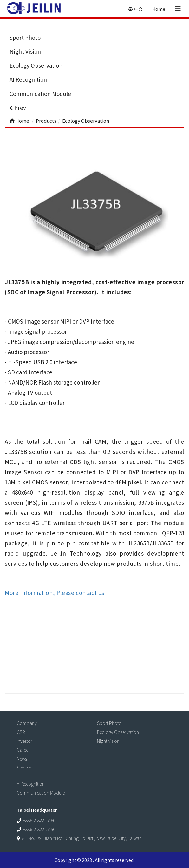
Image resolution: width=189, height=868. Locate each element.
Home (159, 9)
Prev (18, 108)
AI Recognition (28, 79)
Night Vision (25, 51)
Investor (25, 741)
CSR (21, 732)
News (22, 759)
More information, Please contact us (55, 593)
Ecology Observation (36, 65)
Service (24, 768)
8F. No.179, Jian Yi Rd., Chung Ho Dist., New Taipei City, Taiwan (82, 838)
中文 (136, 9)
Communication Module (40, 94)
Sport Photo (25, 37)
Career (23, 750)
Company (27, 723)
